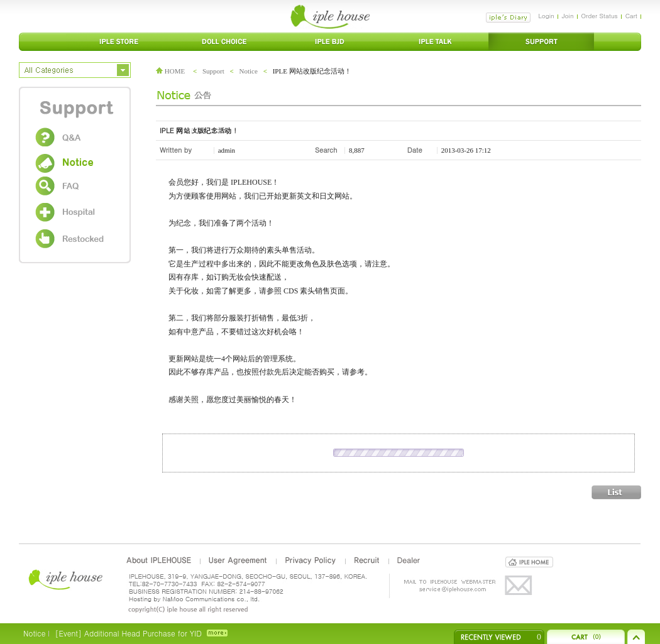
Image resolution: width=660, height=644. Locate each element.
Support (213, 71)
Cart (631, 16)
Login (546, 16)
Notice (249, 71)
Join (568, 16)
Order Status (600, 16)
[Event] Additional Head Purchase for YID (128, 633)
